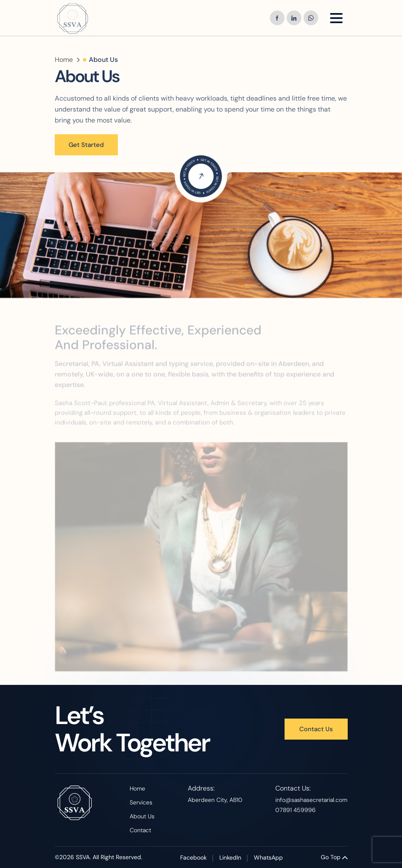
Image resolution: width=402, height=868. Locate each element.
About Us (142, 816)
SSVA (83, 857)
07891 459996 (296, 810)
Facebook (193, 857)
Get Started (86, 145)
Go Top (334, 857)
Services (141, 802)
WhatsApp (268, 857)
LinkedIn (230, 857)
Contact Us (316, 729)
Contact (140, 830)
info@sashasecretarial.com (311, 800)
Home (64, 60)
